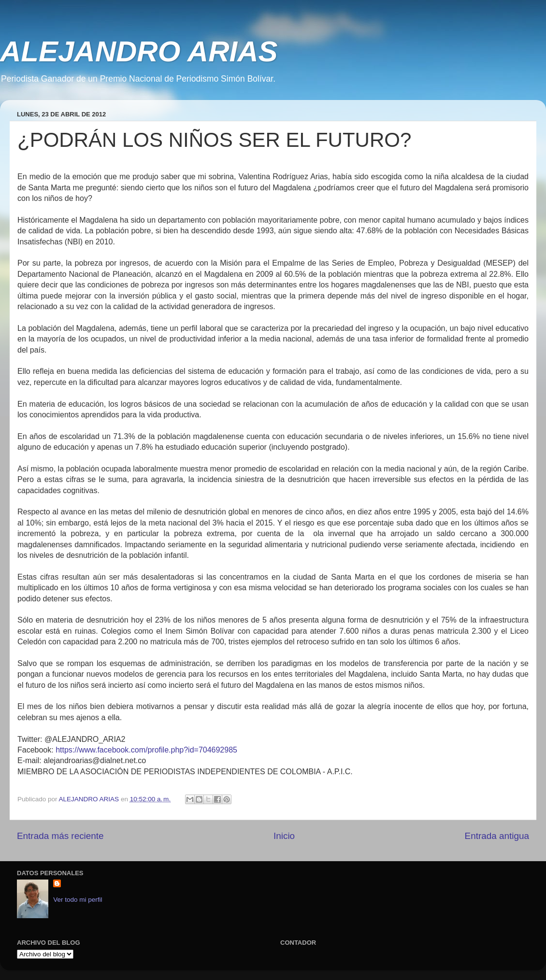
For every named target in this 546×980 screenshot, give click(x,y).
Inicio (284, 836)
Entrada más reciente (60, 836)
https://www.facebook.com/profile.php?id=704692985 (146, 750)
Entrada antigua (497, 836)
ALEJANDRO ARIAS (139, 51)
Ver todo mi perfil (78, 900)
